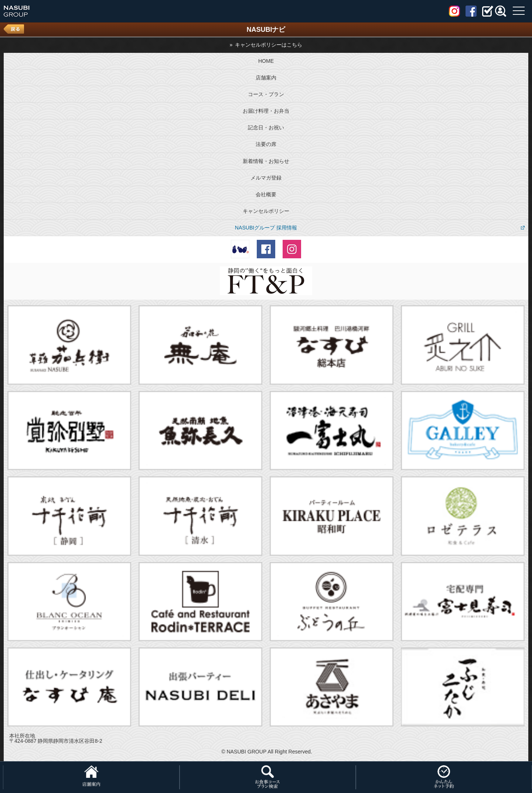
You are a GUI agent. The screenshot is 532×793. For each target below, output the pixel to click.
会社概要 (266, 194)
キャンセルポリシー (266, 211)
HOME (266, 61)
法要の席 (266, 144)
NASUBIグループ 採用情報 (266, 228)
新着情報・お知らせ (266, 161)
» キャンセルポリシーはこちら (266, 45)
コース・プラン (266, 94)
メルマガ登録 (266, 178)
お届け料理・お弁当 (266, 111)
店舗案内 (266, 78)
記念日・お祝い (266, 127)
